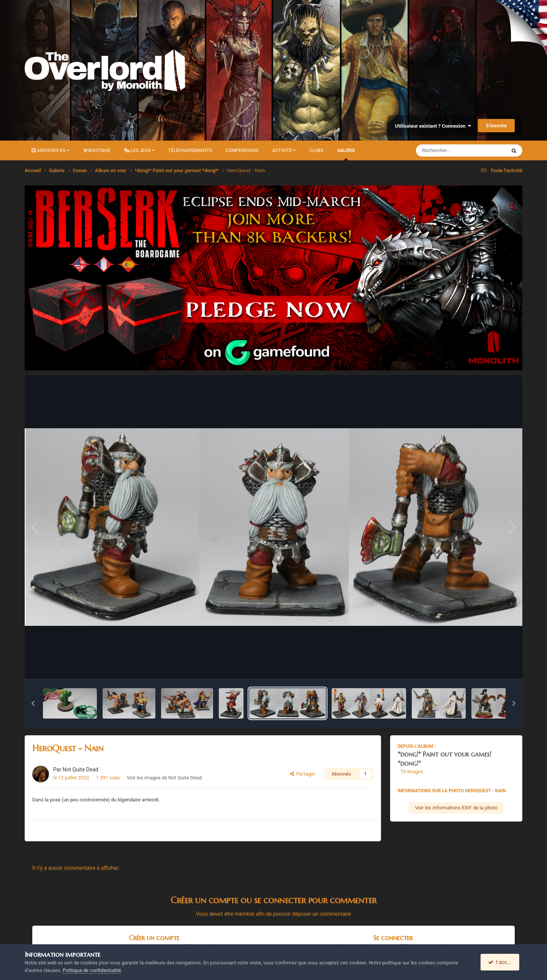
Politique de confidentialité (92, 970)
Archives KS (51, 150)
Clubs (316, 150)
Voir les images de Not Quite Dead (164, 778)
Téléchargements (190, 150)
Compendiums (242, 150)
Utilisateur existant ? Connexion (433, 126)
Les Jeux (139, 150)
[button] (33, 703)
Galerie (346, 154)
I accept (501, 962)
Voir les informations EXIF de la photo (456, 808)
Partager (303, 774)
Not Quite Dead (81, 769)
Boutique (97, 150)
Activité (284, 150)
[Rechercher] (440, 150)
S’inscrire (496, 126)
